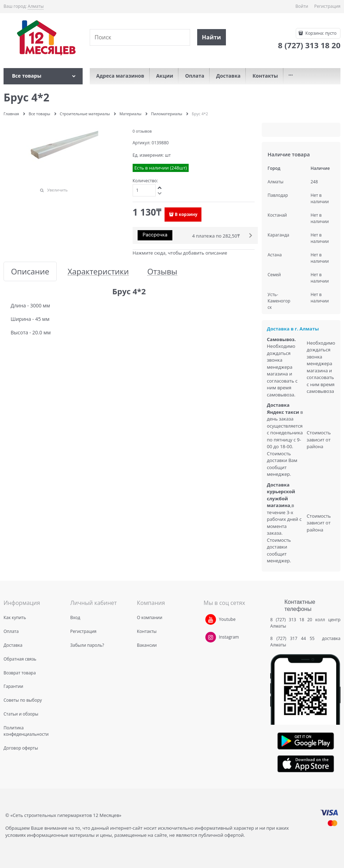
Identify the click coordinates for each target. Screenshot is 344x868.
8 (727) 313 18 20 (291, 620)
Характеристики (98, 271)
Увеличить (57, 190)
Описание (30, 271)
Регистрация (327, 6)
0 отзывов (142, 131)
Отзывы (162, 271)
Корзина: (320, 33)
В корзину (186, 214)
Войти (302, 6)
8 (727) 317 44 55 (294, 638)
